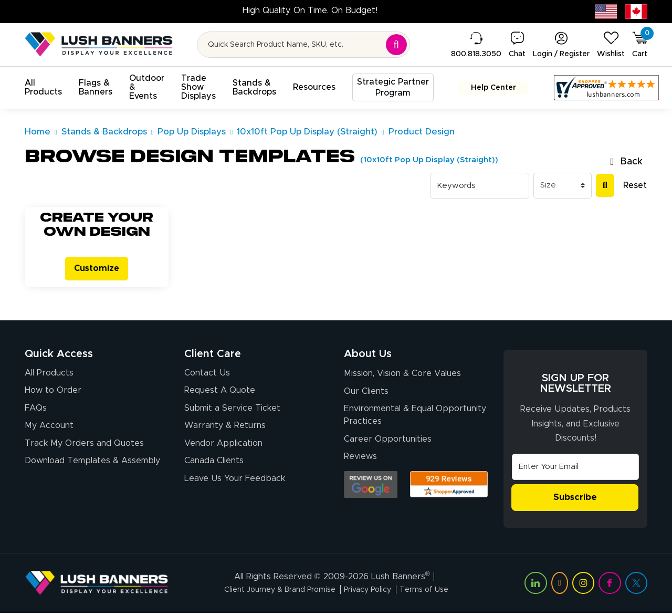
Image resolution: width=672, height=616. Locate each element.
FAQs (36, 412)
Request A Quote (220, 394)
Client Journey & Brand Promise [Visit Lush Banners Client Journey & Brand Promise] (273, 593)
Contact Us (207, 375)
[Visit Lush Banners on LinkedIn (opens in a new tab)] (535, 587)
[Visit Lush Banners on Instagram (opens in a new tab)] (583, 587)
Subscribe (575, 500)
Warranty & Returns (225, 431)
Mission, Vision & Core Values (402, 377)
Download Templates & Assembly (92, 468)
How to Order (53, 394)
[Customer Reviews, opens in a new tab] (595, 88)
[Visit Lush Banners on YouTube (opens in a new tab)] (560, 587)
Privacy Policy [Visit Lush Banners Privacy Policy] (372, 593)
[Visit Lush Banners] (97, 586)
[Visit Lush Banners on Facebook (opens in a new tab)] (610, 587)
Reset (635, 185)
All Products (49, 375)
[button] (43, 88)
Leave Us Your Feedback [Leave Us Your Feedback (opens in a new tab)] (235, 486)
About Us (368, 357)
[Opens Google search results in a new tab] (371, 492)
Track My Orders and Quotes (84, 449)
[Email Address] (575, 469)
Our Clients (366, 395)
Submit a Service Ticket (232, 412)
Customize (97, 270)
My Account (49, 431)
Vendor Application (223, 449)
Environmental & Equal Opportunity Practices (415, 420)
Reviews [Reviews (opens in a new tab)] (360, 464)
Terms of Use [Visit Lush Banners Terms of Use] (436, 593)
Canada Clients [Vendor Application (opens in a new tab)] (214, 468)
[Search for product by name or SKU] (304, 45)
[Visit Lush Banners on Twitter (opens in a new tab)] (636, 587)
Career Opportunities (388, 445)
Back (626, 162)
